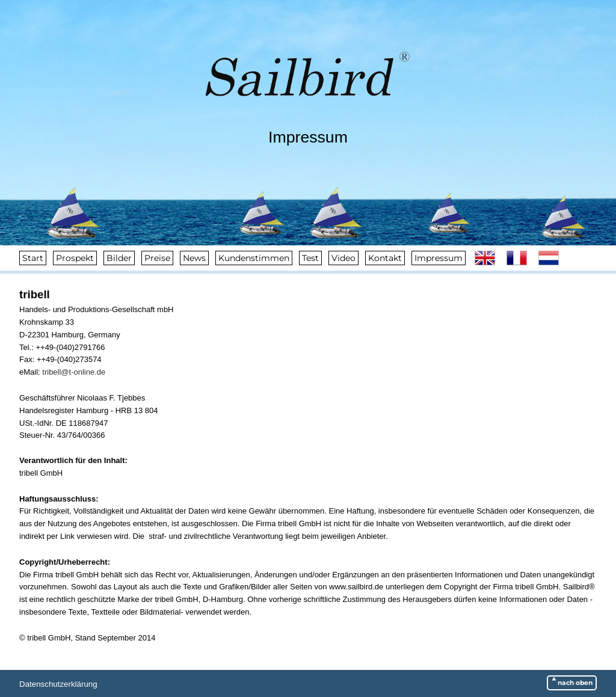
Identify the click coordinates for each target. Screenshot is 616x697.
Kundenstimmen (254, 258)
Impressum (439, 258)
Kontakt (385, 258)
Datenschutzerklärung (58, 684)
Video (343, 258)
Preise (157, 258)
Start (33, 258)
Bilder (119, 258)
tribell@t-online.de (74, 372)
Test (310, 258)
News (194, 258)
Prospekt (75, 258)
